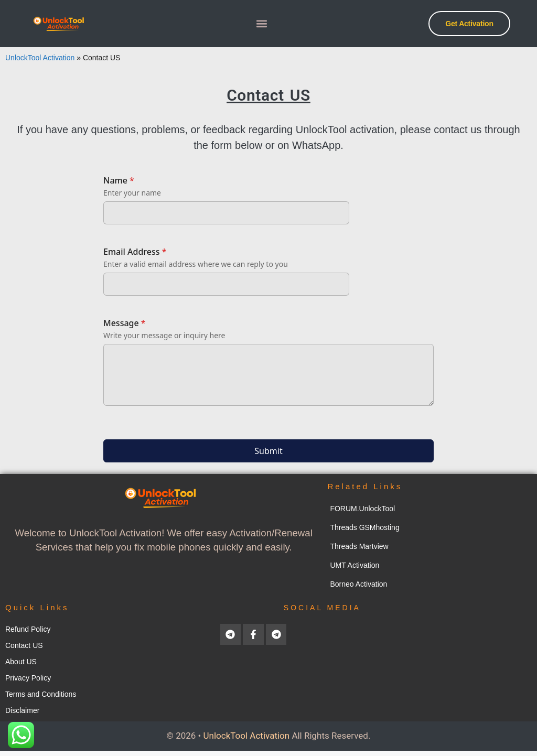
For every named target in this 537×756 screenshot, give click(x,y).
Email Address (135, 252)
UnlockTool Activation (40, 58)
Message (125, 323)
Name (119, 180)
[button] (262, 24)
